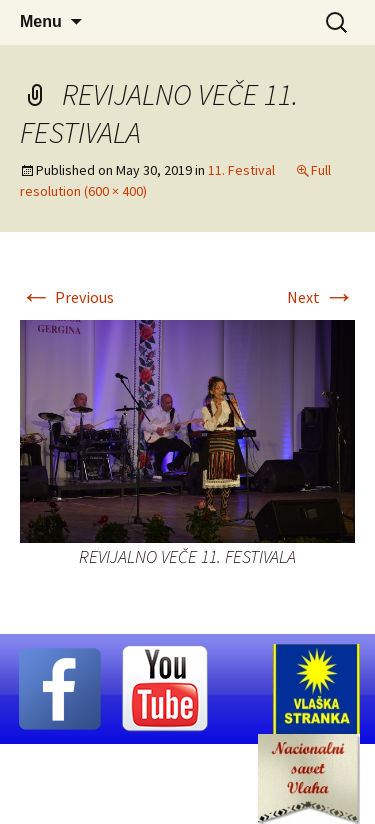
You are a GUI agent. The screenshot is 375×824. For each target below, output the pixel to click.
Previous (67, 297)
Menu (41, 21)
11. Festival (241, 170)
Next (321, 297)
